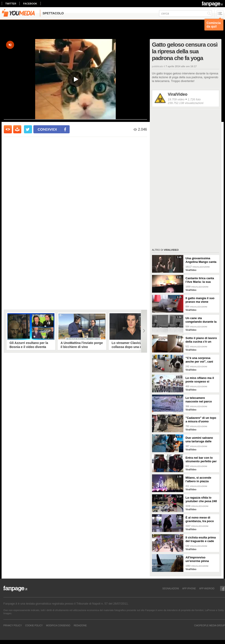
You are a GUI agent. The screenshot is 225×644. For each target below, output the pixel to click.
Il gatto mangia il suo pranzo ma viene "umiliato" (200, 300)
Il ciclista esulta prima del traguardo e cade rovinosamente (201, 539)
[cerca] (185, 13)
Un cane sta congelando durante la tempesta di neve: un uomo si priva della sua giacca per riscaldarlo (202, 320)
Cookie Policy (34, 625)
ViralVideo (178, 94)
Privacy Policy (13, 625)
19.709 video (176, 99)
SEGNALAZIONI (171, 588)
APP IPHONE (189, 588)
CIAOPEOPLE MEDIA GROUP (210, 625)
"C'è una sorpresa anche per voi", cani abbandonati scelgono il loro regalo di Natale (201, 360)
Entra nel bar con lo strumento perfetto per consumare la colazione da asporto (201, 460)
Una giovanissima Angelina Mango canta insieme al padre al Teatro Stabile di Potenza (201, 260)
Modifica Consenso (58, 625)
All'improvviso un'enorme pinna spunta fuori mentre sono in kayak (199, 559)
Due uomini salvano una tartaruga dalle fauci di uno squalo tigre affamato (199, 440)
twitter (11, 4)
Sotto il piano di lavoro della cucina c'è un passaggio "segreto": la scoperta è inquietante (201, 340)
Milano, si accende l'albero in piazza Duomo (198, 480)
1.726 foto (194, 99)
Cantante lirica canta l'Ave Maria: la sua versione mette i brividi (201, 280)
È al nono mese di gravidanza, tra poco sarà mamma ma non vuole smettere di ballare (200, 519)
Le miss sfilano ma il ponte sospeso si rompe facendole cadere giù (200, 380)
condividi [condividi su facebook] (47, 129)
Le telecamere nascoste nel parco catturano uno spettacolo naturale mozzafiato (199, 400)
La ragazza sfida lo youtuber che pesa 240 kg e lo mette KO (201, 499)
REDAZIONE (80, 625)
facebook (30, 4)
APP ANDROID (207, 588)
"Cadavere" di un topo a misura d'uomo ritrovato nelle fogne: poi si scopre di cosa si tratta (202, 420)
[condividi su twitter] (28, 129)
